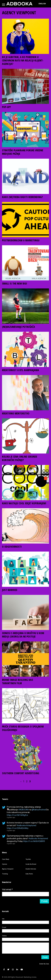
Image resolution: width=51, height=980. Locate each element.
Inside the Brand (31, 864)
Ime (3, 919)
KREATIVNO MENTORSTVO (16, 413)
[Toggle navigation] (4, 5)
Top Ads (28, 859)
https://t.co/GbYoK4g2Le (17, 815)
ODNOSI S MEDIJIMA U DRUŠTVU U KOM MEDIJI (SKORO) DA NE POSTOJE (23, 635)
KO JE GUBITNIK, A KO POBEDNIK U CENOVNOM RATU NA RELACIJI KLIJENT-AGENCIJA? (23, 60)
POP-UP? (6, 107)
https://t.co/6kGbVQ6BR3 (34, 841)
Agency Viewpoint (8, 869)
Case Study (6, 859)
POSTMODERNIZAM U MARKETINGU (21, 240)
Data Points (29, 874)
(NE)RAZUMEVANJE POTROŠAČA (18, 327)
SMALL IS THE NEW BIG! (14, 283)
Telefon (4, 936)
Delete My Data (44, 964)
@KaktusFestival (39, 810)
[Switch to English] (42, 4)
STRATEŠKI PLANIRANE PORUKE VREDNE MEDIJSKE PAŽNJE (23, 152)
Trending (5, 874)
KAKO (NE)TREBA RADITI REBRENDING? (22, 197)
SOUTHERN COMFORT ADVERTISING (21, 773)
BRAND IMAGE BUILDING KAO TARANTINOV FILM (18, 681)
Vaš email (7, 890)
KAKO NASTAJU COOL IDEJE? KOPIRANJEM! (24, 503)
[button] (4, 970)
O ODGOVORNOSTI (12, 547)
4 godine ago (11, 817)
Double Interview (31, 869)
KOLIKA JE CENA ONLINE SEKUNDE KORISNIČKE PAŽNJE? (20, 458)
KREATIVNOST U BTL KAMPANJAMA (21, 370)
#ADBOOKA (24, 810)
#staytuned (31, 825)
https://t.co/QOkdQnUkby (18, 828)
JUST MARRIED (10, 590)
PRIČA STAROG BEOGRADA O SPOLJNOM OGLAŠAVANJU (23, 728)
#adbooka (21, 825)
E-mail (4, 927)
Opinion (5, 864)
